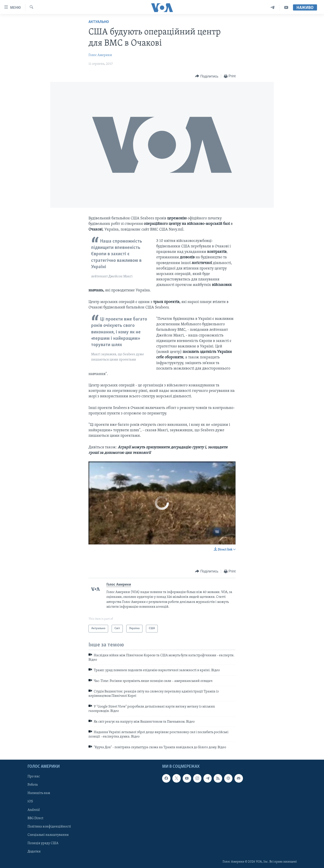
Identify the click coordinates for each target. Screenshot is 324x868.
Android (34, 810)
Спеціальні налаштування (48, 835)
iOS (30, 802)
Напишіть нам (39, 793)
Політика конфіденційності (49, 827)
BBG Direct (35, 818)
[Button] (207, 76)
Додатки (34, 852)
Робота (33, 785)
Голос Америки (100, 55)
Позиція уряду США (43, 843)
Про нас (34, 777)
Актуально (99, 22)
